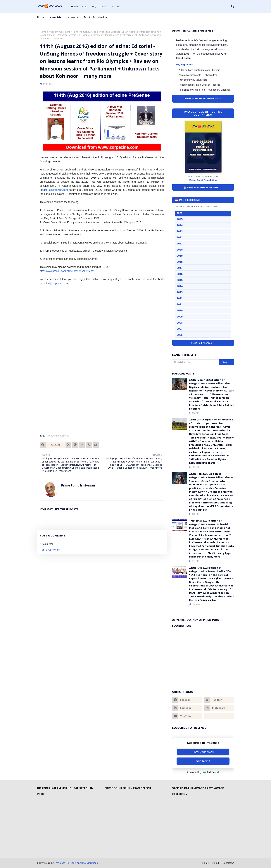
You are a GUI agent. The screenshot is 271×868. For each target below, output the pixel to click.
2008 (180, 323)
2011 (180, 304)
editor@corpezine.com (55, 190)
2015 (180, 280)
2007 (180, 329)
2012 (180, 298)
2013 (180, 292)
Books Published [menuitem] (94, 17)
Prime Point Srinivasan (78, 485)
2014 (180, 286)
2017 (180, 268)
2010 (180, 310)
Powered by (203, 772)
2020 (180, 250)
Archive (116, 6)
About (85, 6)
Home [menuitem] (41, 17)
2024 (180, 225)
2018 (180, 262)
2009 (180, 317)
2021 (180, 244)
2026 (180, 213)
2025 (180, 219)
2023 (180, 231)
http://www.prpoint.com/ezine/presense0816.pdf (67, 271)
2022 (180, 237)
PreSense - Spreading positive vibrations (77, 863)
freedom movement (59, 32)
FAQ (94, 6)
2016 (180, 274)
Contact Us (228, 863)
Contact (104, 6)
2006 (180, 335)
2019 (180, 256)
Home (75, 6)
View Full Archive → (203, 343)
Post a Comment (50, 550)
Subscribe (203, 761)
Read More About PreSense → (203, 98)
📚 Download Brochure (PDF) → (203, 188)
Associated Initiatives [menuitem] (63, 17)
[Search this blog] (195, 362)
